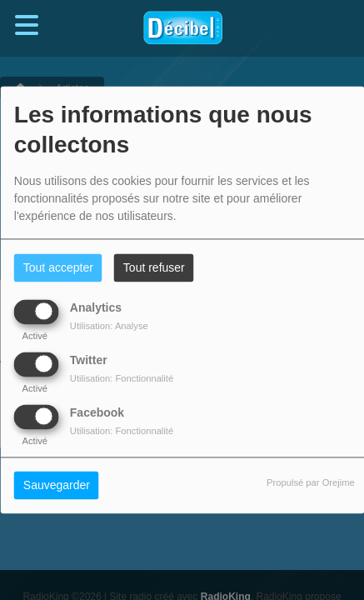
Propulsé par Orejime (311, 483)
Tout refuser (154, 268)
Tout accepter (58, 268)
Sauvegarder (57, 486)
